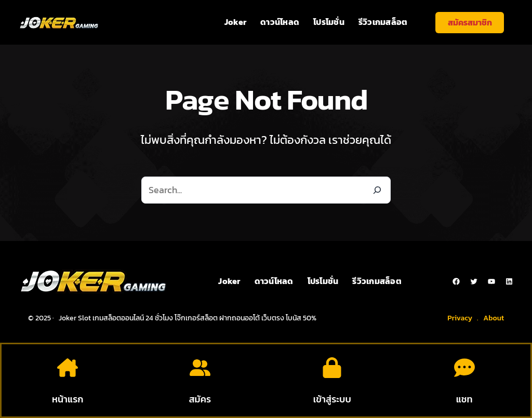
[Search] (377, 190)
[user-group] (200, 368)
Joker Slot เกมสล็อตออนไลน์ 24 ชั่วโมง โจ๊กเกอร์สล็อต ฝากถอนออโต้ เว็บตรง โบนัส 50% (188, 318)
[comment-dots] (464, 368)
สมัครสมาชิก (470, 22)
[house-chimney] (68, 368)
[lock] (332, 368)
